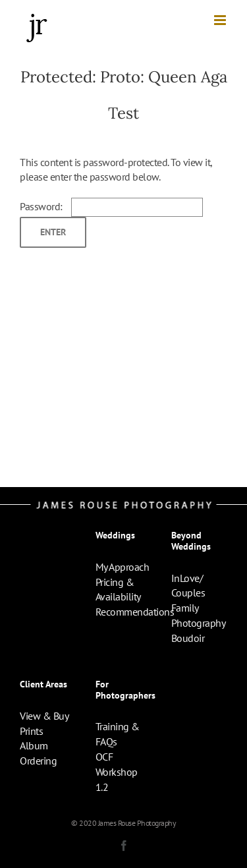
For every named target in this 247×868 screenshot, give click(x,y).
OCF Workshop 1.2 (117, 772)
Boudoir (188, 638)
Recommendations (135, 612)
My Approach (123, 567)
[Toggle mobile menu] (221, 20)
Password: (111, 206)
